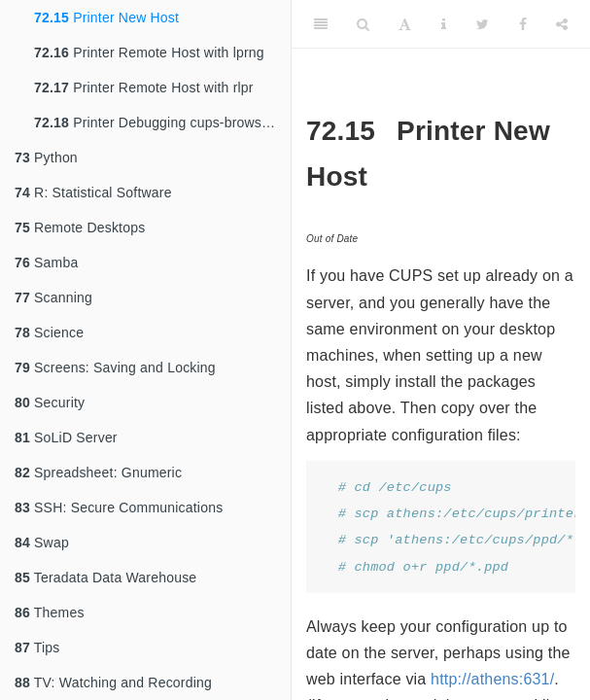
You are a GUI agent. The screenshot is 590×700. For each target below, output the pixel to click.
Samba (46, 262)
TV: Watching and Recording (113, 682)
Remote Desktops (80, 227)
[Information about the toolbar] (444, 24)
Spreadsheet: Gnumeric (98, 472)
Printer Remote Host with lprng (149, 52)
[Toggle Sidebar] (321, 24)
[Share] (562, 24)
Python (46, 157)
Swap (42, 542)
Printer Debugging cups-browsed (156, 122)
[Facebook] (523, 24)
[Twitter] (483, 24)
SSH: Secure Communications (119, 507)
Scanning (53, 297)
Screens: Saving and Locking (115, 367)
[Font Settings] (405, 24)
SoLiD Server (66, 437)
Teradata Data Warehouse (105, 577)
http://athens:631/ (492, 679)
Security (50, 402)
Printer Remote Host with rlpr (144, 87)
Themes (50, 612)
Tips (37, 647)
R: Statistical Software (93, 192)
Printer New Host (106, 17)
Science (49, 332)
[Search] (363, 24)
